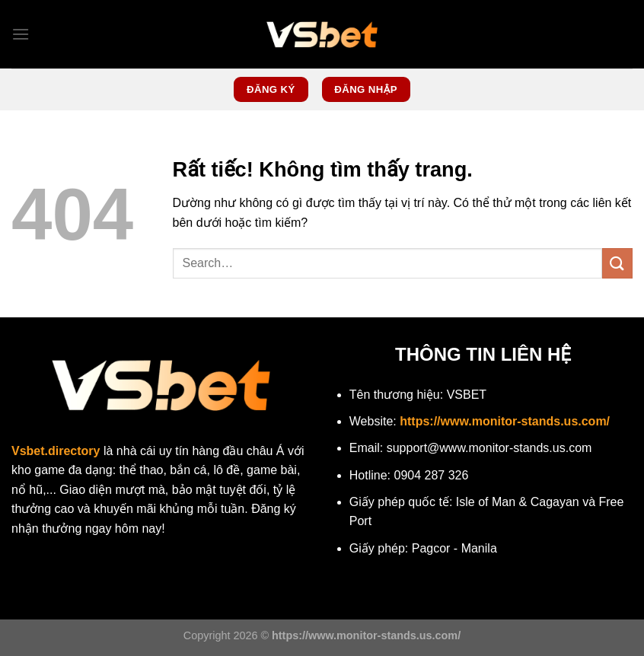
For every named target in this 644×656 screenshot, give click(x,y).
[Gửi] (617, 263)
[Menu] (21, 34)
